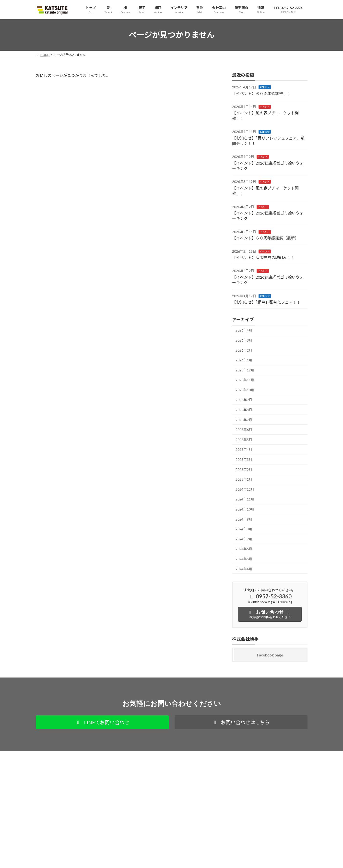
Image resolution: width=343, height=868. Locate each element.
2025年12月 (245, 370)
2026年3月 (244, 340)
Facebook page (270, 655)
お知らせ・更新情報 (142, 841)
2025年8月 (244, 410)
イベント (265, 107)
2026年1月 (244, 360)
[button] (102, 722)
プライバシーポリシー (55, 755)
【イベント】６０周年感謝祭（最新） (265, 238)
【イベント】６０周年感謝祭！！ (261, 93)
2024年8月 (244, 529)
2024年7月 (244, 539)
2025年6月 (244, 430)
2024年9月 (244, 519)
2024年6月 (244, 549)
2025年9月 (244, 400)
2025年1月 (244, 479)
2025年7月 (244, 420)
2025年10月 (245, 390)
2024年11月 (245, 499)
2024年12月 (245, 489)
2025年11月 (245, 380)
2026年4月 (244, 330)
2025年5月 (244, 439)
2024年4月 (244, 569)
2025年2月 (244, 469)
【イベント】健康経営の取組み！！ (263, 257)
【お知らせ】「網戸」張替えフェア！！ (266, 302)
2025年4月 (244, 449)
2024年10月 (245, 509)
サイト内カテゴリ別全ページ (148, 817)
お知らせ (265, 87)
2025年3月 (244, 459)
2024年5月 (244, 559)
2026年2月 (244, 350)
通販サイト (87, 755)
